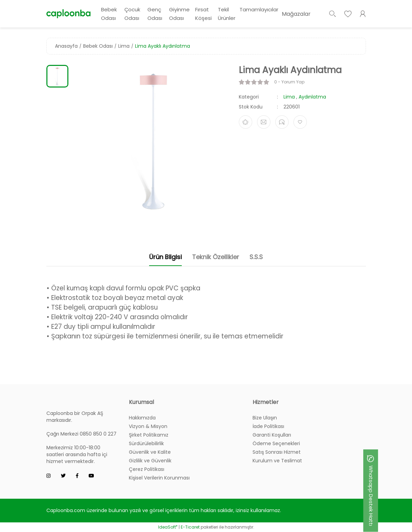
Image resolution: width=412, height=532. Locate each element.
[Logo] (69, 14)
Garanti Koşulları (272, 435)
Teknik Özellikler (216, 257)
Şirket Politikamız (149, 435)
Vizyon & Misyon (148, 426)
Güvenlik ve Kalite (150, 452)
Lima (289, 97)
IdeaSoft (168, 527)
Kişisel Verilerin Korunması (159, 478)
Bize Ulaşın (265, 418)
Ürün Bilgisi (165, 257)
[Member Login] (363, 14)
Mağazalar (296, 14)
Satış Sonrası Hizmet (277, 452)
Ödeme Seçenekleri (276, 443)
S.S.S (256, 257)
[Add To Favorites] (300, 122)
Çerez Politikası (147, 469)
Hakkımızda (142, 418)
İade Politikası (268, 426)
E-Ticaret (190, 527)
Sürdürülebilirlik (146, 443)
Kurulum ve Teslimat (277, 461)
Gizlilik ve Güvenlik (150, 461)
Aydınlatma (312, 97)
